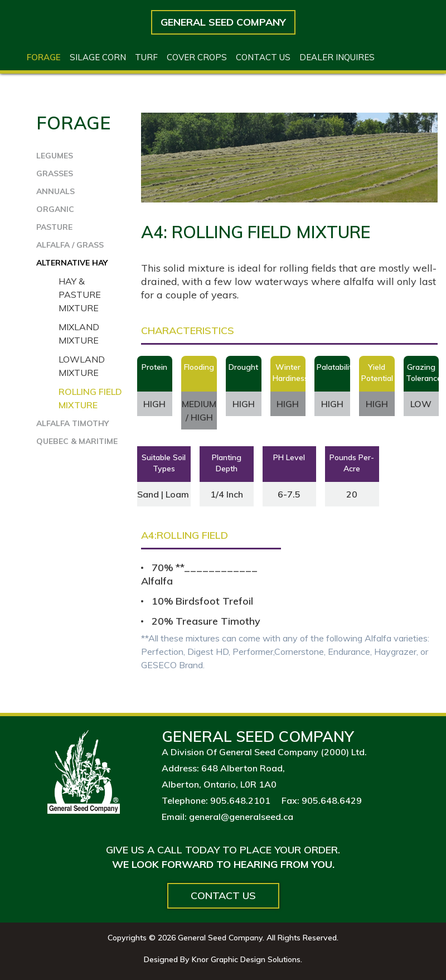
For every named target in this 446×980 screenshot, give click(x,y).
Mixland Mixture (79, 334)
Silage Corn (98, 57)
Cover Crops (197, 57)
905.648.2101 (240, 800)
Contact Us (223, 895)
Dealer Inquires (337, 57)
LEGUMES (55, 156)
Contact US (263, 57)
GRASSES (55, 173)
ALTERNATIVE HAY (72, 263)
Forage (44, 57)
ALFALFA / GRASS (70, 245)
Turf (146, 57)
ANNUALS (55, 191)
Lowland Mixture (82, 366)
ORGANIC (55, 209)
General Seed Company (223, 22)
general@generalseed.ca (241, 817)
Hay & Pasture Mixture (80, 295)
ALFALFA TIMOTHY (72, 423)
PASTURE (54, 227)
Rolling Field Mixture (90, 398)
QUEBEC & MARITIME (77, 441)
